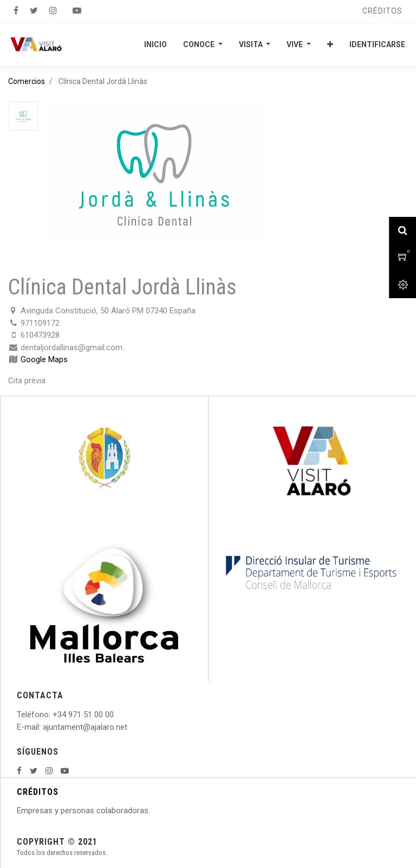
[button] (330, 44)
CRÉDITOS (38, 792)
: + (53, 715)
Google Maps (44, 359)
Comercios (27, 81)
